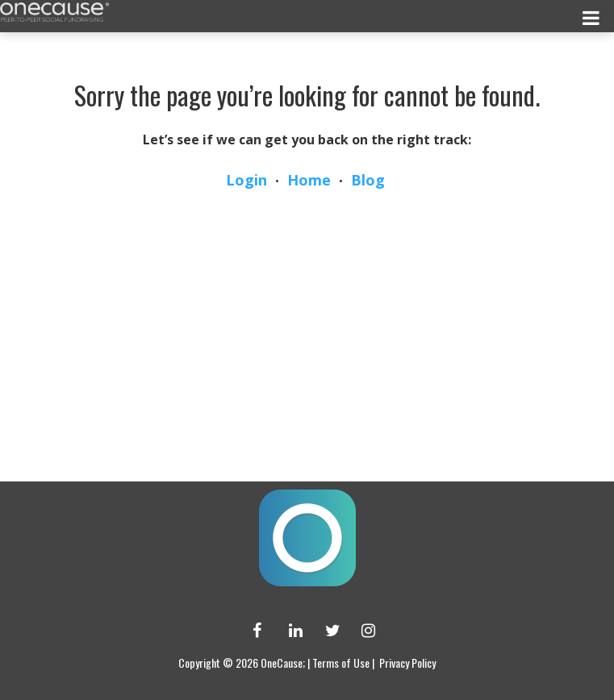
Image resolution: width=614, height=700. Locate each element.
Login (246, 180)
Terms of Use (341, 662)
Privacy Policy (407, 662)
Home (309, 180)
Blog (368, 180)
